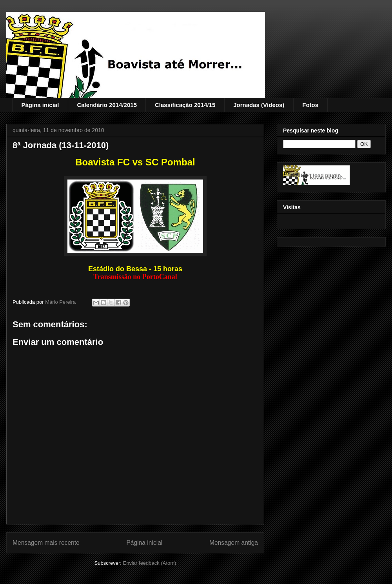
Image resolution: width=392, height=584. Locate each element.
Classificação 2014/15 (185, 105)
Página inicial (40, 105)
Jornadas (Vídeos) (259, 105)
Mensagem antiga (234, 543)
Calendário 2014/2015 (107, 105)
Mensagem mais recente (46, 543)
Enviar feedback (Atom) (150, 563)
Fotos (310, 105)
